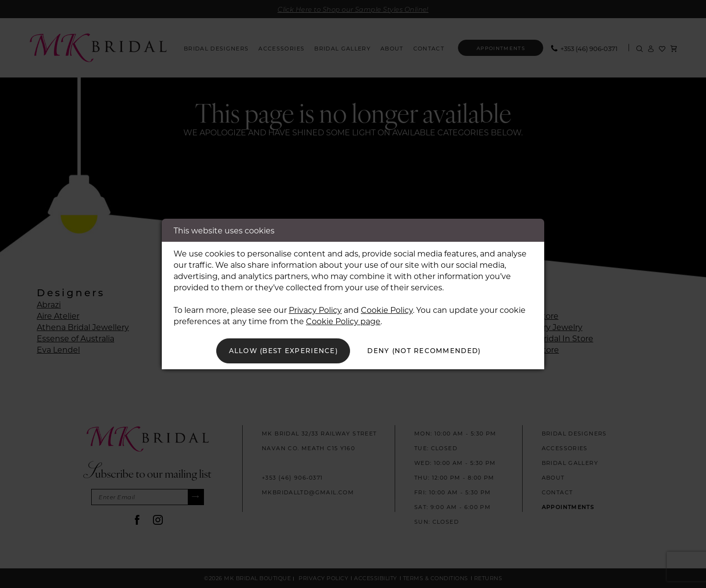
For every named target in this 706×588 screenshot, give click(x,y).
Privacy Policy (315, 309)
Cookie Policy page (343, 320)
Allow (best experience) (280, 351)
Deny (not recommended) (427, 351)
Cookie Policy (387, 309)
